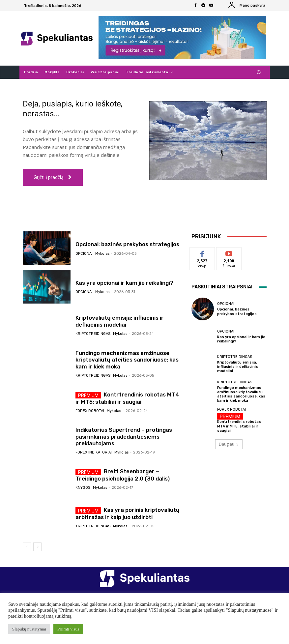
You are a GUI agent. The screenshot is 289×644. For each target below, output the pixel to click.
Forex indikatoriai (94, 452)
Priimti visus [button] (68, 629)
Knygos (83, 488)
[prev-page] (27, 547)
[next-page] (37, 547)
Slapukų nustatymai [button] (29, 629)
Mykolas (102, 254)
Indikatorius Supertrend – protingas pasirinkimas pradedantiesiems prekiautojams (124, 437)
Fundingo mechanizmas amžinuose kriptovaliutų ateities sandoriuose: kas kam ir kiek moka (127, 360)
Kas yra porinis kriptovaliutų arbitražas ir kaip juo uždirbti (128, 513)
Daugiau (229, 444)
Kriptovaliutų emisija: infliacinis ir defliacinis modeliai (120, 321)
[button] (259, 72)
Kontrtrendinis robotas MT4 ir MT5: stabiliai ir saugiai (127, 398)
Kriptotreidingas (93, 334)
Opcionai (84, 254)
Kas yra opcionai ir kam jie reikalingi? (124, 283)
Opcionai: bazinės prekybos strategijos (127, 244)
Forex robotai (90, 411)
